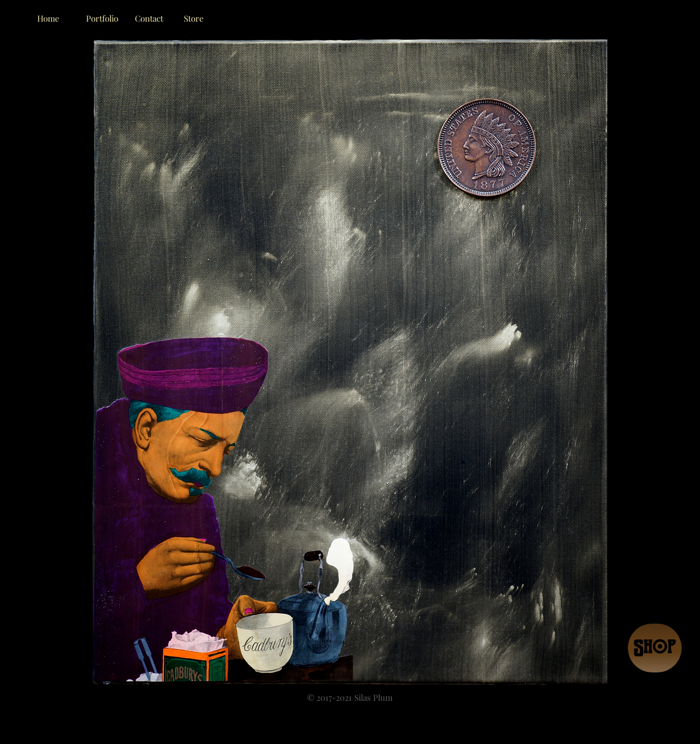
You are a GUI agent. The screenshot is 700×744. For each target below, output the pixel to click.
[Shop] (655, 648)
